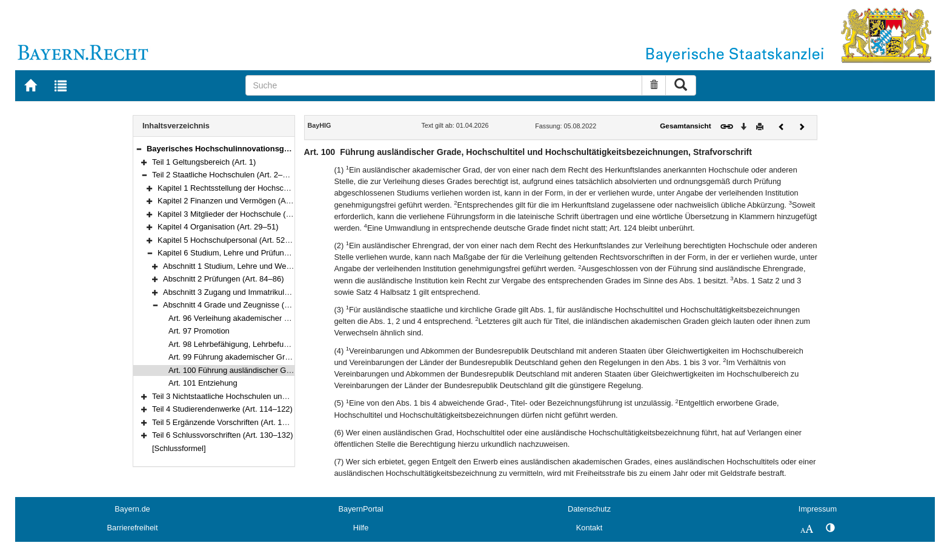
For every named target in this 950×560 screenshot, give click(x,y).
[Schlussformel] (179, 448)
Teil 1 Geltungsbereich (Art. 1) (204, 162)
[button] (139, 149)
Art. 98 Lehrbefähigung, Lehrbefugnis (233, 344)
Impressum (818, 509)
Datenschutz (589, 509)
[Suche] (444, 85)
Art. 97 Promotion (199, 331)
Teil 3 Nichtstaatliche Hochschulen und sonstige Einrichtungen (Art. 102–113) (286, 396)
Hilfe (361, 528)
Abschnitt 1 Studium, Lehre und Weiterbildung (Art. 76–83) (264, 266)
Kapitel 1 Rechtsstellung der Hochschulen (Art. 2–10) (250, 188)
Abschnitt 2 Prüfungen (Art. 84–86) (223, 279)
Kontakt (589, 528)
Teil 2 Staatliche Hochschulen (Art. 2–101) (225, 175)
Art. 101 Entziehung (203, 383)
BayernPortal (361, 509)
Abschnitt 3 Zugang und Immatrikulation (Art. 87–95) (254, 292)
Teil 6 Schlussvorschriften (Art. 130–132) (223, 435)
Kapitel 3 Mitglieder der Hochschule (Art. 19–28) (241, 214)
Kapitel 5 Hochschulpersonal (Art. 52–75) (229, 240)
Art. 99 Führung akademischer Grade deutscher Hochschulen (275, 357)
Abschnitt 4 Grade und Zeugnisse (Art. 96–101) (245, 305)
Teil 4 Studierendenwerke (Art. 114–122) (222, 409)
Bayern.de (132, 509)
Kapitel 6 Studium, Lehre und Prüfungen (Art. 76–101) (251, 253)
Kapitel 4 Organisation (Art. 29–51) (218, 227)
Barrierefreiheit (133, 528)
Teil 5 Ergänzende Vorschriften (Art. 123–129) (231, 422)
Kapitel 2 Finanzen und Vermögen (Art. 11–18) (238, 201)
